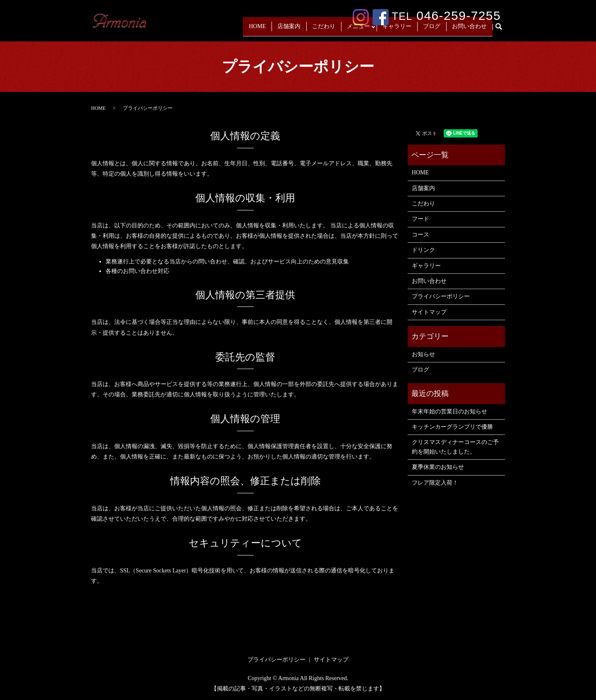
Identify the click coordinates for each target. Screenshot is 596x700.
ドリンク (423, 250)
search (502, 30)
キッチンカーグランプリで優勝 (452, 427)
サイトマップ (429, 312)
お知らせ (423, 354)
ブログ (432, 30)
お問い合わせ (469, 30)
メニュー (356, 30)
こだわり (322, 30)
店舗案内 (287, 30)
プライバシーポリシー (441, 296)
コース (421, 235)
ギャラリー (397, 30)
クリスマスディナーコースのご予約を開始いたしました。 (455, 447)
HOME (255, 30)
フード (421, 219)
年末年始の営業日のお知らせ (449, 412)
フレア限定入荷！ (435, 483)
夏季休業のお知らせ (438, 467)
